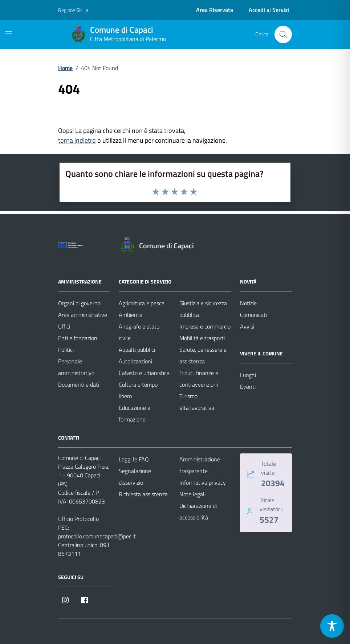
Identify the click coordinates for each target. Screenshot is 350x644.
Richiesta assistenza (143, 494)
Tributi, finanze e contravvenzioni (199, 379)
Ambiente (131, 315)
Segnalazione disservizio (135, 477)
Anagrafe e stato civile (139, 332)
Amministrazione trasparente (200, 465)
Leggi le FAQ (134, 459)
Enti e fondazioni (78, 338)
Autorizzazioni (135, 361)
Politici (66, 350)
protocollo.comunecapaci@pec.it (97, 536)
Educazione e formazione (135, 413)
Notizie (248, 303)
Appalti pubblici (137, 350)
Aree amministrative (83, 315)
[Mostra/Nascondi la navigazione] (9, 34)
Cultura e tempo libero (138, 390)
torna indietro (77, 140)
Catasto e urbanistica (144, 373)
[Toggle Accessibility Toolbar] (332, 626)
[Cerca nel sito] (283, 34)
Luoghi (248, 375)
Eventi (248, 387)
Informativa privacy (203, 482)
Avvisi (247, 326)
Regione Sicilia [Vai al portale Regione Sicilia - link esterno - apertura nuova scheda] (73, 10)
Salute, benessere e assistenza (203, 355)
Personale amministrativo (76, 367)
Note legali (192, 494)
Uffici (64, 326)
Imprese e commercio (205, 326)
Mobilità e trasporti (202, 338)
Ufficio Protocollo (78, 519)
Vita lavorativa (197, 408)
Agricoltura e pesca (142, 303)
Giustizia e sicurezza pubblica (203, 309)
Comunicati (253, 315)
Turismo (188, 396)
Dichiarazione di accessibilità (198, 511)
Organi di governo (79, 303)
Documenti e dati (79, 384)
